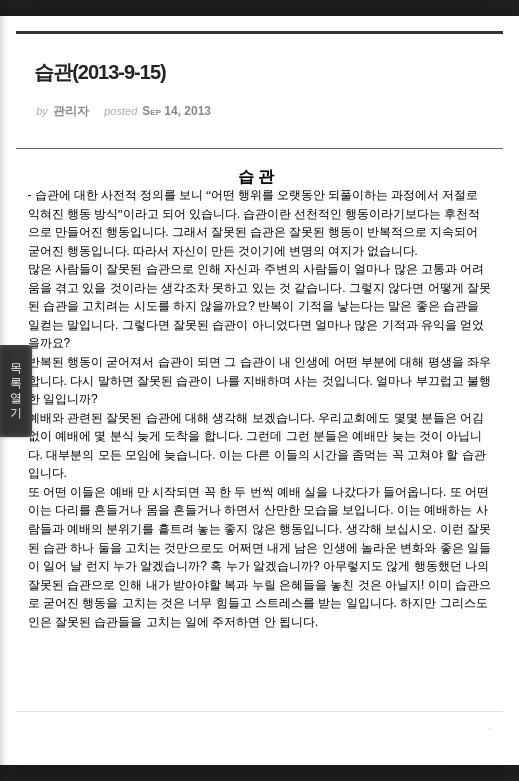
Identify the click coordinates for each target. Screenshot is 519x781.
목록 (16, 391)
